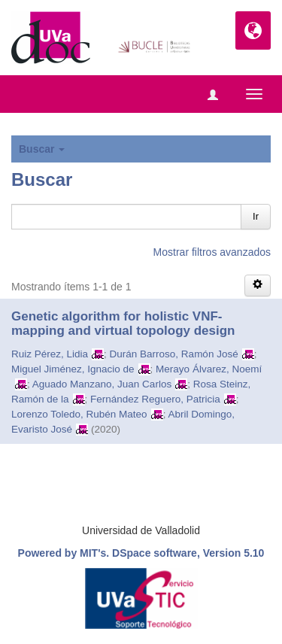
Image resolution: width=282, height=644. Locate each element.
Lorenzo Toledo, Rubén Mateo (79, 414)
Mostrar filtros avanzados (212, 252)
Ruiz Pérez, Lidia (50, 354)
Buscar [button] (42, 149)
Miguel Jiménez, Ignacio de (73, 369)
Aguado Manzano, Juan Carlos (102, 384)
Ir (256, 216)
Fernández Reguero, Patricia (155, 399)
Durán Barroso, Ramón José (174, 354)
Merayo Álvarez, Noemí (209, 369)
